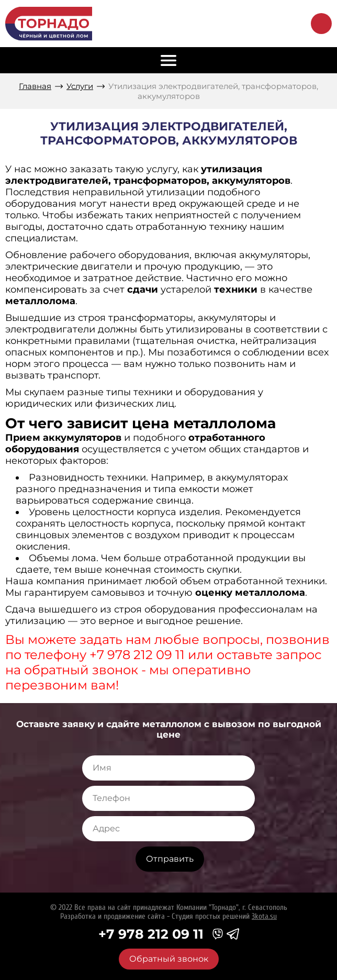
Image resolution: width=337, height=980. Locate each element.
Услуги (80, 86)
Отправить (170, 859)
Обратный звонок (321, 24)
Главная (35, 86)
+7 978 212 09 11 (151, 934)
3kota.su (264, 916)
